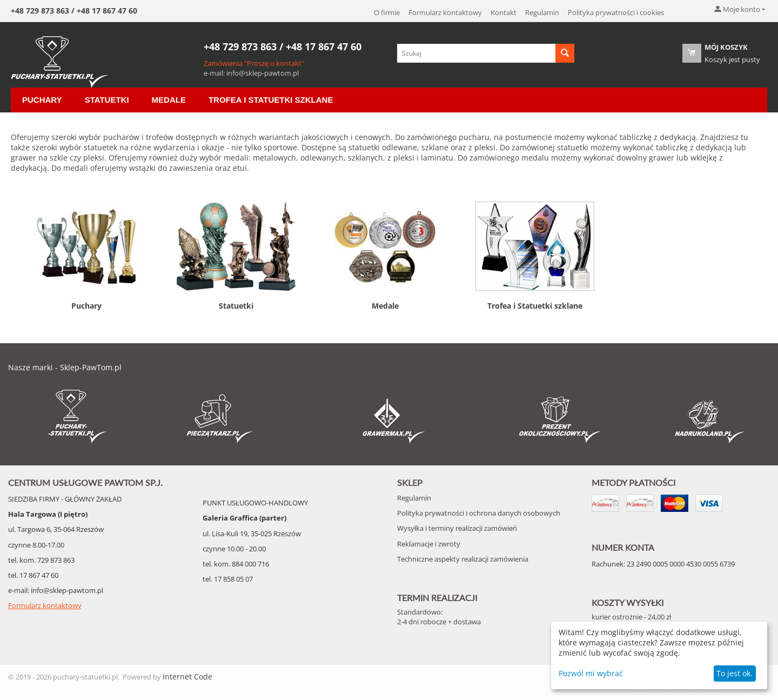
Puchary (42, 100)
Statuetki (107, 100)
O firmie (387, 12)
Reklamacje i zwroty (429, 544)
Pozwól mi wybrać (591, 673)
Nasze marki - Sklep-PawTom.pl (65, 367)
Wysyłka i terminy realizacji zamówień (457, 528)
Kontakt (504, 12)
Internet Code (187, 676)
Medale (169, 100)
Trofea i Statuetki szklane (271, 100)
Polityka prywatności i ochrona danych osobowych (479, 513)
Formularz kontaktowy (445, 12)
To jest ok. (735, 673)
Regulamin (542, 12)
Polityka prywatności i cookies (616, 12)
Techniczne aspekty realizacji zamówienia (463, 559)
